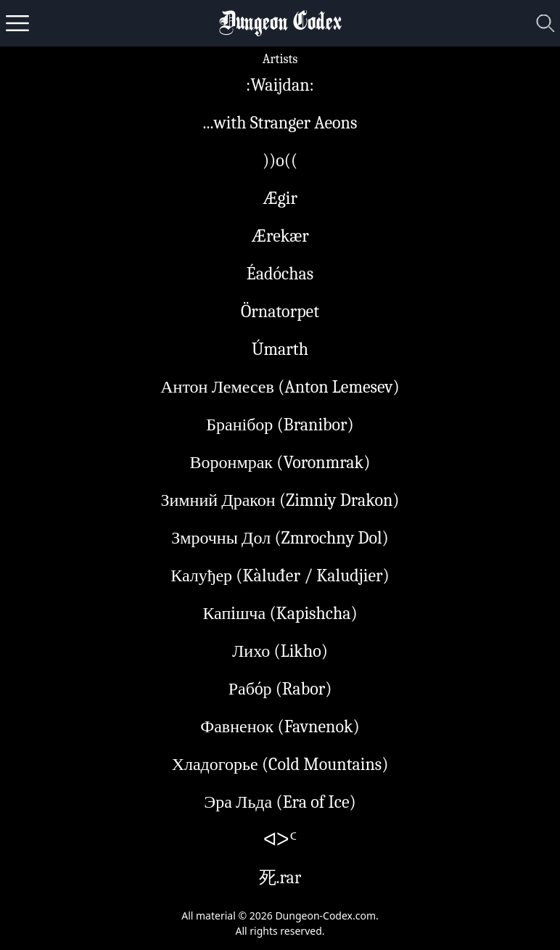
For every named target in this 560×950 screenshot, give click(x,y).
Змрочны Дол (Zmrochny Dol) (280, 538)
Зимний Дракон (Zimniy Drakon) (280, 500)
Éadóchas (280, 274)
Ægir (280, 198)
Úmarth (280, 349)
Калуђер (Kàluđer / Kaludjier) (280, 576)
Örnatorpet (280, 311)
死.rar (280, 877)
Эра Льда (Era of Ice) (280, 802)
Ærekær (280, 236)
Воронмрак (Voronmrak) (280, 462)
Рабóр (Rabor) (280, 689)
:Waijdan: (280, 85)
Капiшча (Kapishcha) (280, 613)
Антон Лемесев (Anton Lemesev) (280, 387)
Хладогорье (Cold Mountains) (280, 764)
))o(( (280, 160)
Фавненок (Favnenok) (280, 726)
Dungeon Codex (280, 24)
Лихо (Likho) (280, 651)
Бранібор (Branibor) (280, 425)
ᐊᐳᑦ (280, 840)
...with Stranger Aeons (280, 123)
